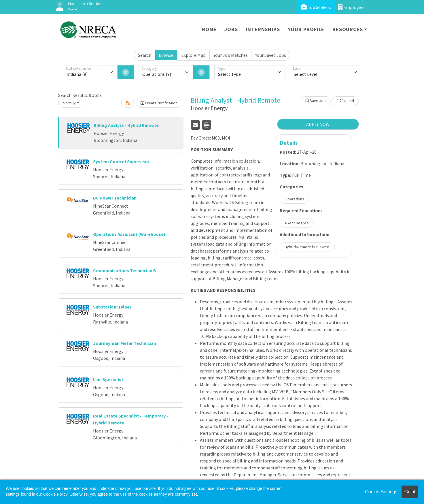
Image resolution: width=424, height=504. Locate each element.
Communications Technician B (125, 270)
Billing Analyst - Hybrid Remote (126, 125)
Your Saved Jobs (271, 55)
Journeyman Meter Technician (125, 343)
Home (209, 29)
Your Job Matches (231, 55)
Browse (166, 55)
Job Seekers (316, 7)
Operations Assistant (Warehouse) (129, 234)
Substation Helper (112, 307)
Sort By (69, 103)
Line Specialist (108, 379)
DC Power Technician (115, 198)
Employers (351, 7)
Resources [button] (348, 29)
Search (145, 55)
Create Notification (159, 103)
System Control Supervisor (121, 161)
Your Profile (306, 29)
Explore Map (193, 55)
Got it (410, 492)
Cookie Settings (381, 492)
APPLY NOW (318, 124)
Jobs (231, 29)
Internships (263, 29)
